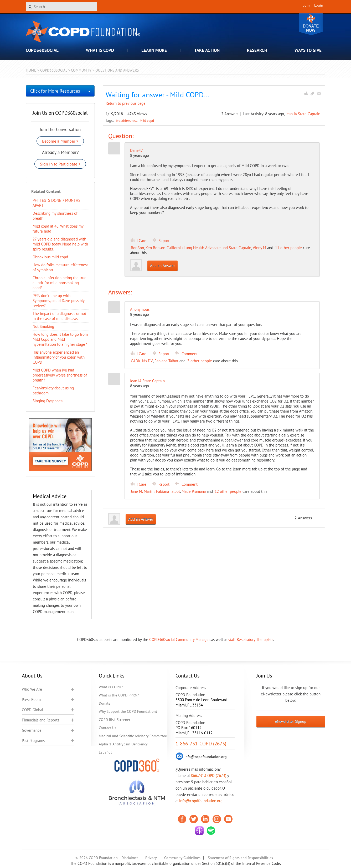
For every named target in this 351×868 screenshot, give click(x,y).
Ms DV (148, 361)
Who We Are (32, 689)
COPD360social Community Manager (179, 639)
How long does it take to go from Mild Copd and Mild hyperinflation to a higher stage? (60, 339)
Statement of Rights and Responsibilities (240, 858)
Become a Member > (60, 141)
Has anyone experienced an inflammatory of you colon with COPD (59, 357)
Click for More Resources (55, 91)
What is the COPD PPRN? (119, 695)
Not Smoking (43, 326)
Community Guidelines (182, 858)
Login (319, 5)
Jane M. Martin (143, 491)
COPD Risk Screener (115, 720)
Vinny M (259, 248)
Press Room (31, 699)
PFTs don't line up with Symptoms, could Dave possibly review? (58, 301)
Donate (311, 24)
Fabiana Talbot (166, 361)
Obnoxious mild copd (50, 257)
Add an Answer (162, 266)
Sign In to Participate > (60, 164)
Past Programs (33, 741)
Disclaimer (130, 858)
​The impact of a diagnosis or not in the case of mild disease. (59, 316)
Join (307, 5)
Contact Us (107, 728)
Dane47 (136, 150)
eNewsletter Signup (291, 721)
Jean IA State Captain (303, 114)
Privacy (151, 858)
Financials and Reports (40, 720)
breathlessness (127, 121)
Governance (32, 730)
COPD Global (32, 710)
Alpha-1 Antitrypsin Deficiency (123, 744)
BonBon (137, 248)
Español (105, 752)
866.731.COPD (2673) (208, 776)
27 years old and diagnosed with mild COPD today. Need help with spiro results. (60, 244)
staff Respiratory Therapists (251, 639)
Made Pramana (194, 491)
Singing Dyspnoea (48, 401)
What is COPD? (111, 687)
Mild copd (147, 121)
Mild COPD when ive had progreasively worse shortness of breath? (60, 375)
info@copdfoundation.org (201, 801)
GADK (136, 361)
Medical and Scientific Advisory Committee (133, 736)
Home (31, 70)
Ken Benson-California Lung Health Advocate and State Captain (198, 248)
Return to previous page (126, 103)
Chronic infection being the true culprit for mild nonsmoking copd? (60, 283)
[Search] (61, 7)
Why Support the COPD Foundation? (128, 711)
